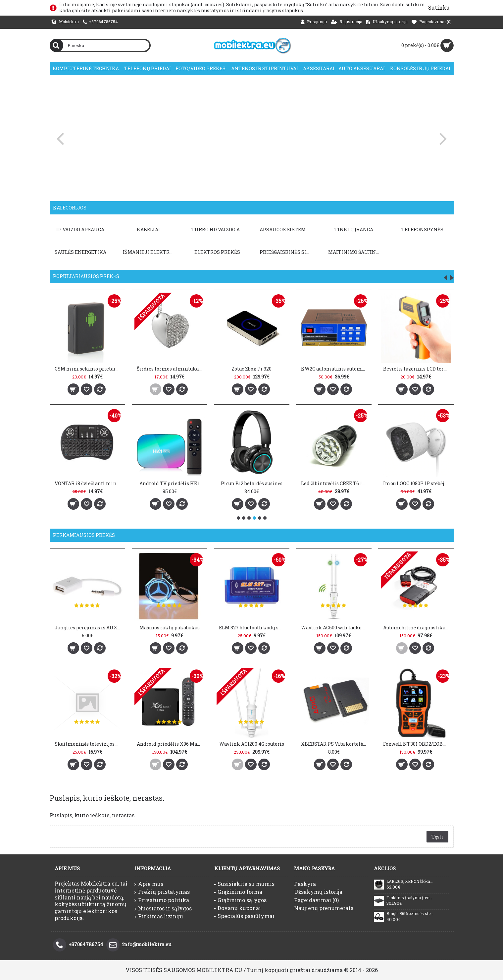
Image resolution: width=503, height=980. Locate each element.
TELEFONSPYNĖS (422, 230)
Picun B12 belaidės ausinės (252, 483)
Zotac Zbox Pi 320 (251, 369)
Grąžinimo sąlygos (240, 900)
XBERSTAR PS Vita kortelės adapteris (335, 744)
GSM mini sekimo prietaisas (89, 369)
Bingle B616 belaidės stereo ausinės (410, 914)
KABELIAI (149, 230)
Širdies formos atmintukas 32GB (171, 369)
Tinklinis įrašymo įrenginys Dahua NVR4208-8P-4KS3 (410, 898)
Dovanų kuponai (238, 908)
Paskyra (305, 884)
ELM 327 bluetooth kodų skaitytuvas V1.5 (253, 628)
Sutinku (439, 7)
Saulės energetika (80, 252)
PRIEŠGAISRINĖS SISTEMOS (287, 252)
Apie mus (149, 884)
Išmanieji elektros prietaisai (150, 252)
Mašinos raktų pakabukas (170, 628)
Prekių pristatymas (162, 892)
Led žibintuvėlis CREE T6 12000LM (335, 483)
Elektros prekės (217, 252)
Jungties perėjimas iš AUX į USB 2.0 (89, 628)
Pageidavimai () (316, 900)
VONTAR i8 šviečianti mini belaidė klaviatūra (89, 483)
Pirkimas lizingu (159, 916)
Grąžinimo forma (238, 892)
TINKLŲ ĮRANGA (354, 230)
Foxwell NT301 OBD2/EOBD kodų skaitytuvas (417, 744)
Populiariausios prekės (86, 276)
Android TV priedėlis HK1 (170, 483)
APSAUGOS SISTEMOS (286, 230)
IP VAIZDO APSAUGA (80, 230)
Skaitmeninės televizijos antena (89, 744)
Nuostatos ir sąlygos (163, 908)
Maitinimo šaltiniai (355, 252)
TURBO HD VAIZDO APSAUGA (219, 230)
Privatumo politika (162, 900)
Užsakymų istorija (318, 892)
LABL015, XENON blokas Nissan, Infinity (410, 882)
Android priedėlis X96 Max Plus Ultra (171, 744)
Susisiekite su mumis (244, 884)
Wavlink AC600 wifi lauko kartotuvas (335, 628)
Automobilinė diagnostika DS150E (417, 628)
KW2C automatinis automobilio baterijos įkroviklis (335, 369)
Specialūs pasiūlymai (244, 916)
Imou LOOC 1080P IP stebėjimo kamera (417, 483)
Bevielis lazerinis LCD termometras (417, 369)
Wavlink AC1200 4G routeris (252, 744)
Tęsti (437, 837)
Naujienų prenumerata (324, 908)
